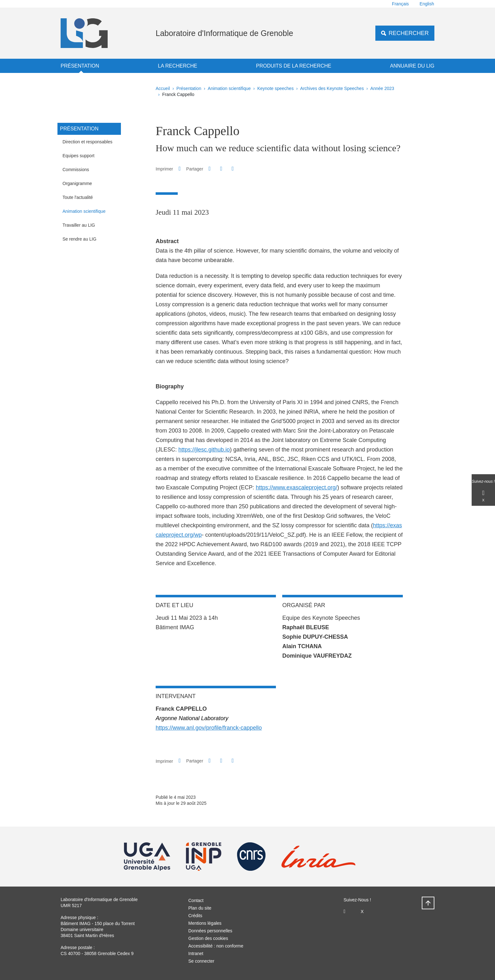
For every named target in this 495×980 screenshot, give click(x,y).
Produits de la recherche (294, 66)
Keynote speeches (275, 88)
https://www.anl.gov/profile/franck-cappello (209, 728)
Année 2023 (382, 88)
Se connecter (202, 961)
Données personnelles (210, 931)
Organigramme (77, 183)
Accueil (163, 88)
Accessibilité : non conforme (216, 946)
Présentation (80, 66)
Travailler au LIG (79, 225)
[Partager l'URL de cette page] (233, 169)
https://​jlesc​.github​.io (204, 450)
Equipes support (78, 156)
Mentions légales (205, 923)
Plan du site (200, 908)
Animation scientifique (229, 88)
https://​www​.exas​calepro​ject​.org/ (296, 487)
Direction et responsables (87, 142)
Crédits (195, 916)
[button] (210, 169)
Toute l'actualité (78, 197)
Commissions (76, 170)
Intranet (196, 953)
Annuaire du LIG (412, 66)
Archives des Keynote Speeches (332, 88)
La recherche (177, 66)
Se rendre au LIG (79, 239)
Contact (196, 900)
